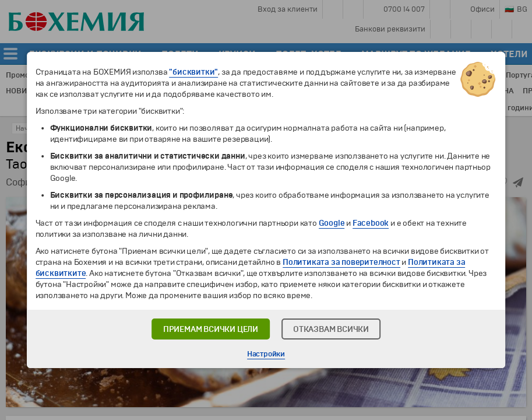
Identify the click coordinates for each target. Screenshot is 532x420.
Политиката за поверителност (341, 262)
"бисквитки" (193, 72)
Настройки (266, 354)
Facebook (371, 223)
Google (332, 223)
